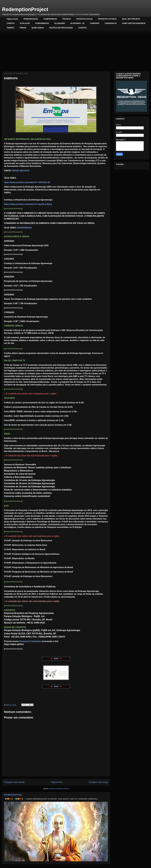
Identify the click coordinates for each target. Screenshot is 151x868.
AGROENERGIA (24, 228)
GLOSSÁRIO (60, 23)
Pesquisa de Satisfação (30, 641)
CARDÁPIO (95, 23)
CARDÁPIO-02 (111, 23)
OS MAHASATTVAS (13, 795)
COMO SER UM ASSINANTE (134, 23)
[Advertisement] (75, 49)
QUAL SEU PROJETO (131, 19)
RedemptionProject (25, 9)
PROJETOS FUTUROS (107, 19)
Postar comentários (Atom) (59, 789)
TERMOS (10, 28)
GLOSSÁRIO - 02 (77, 23)
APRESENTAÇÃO (31, 19)
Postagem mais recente (14, 782)
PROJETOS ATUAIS (84, 19)
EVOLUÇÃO (25, 23)
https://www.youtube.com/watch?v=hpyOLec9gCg (28, 204)
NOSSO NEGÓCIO (21, 171)
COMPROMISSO (50, 19)
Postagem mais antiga (98, 782)
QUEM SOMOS (38, 28)
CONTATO (82, 28)
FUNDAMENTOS (42, 23)
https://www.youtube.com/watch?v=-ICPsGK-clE (27, 182)
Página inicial (12, 19)
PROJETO (67, 19)
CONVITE (11, 23)
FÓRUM (23, 28)
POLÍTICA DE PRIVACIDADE (61, 28)
